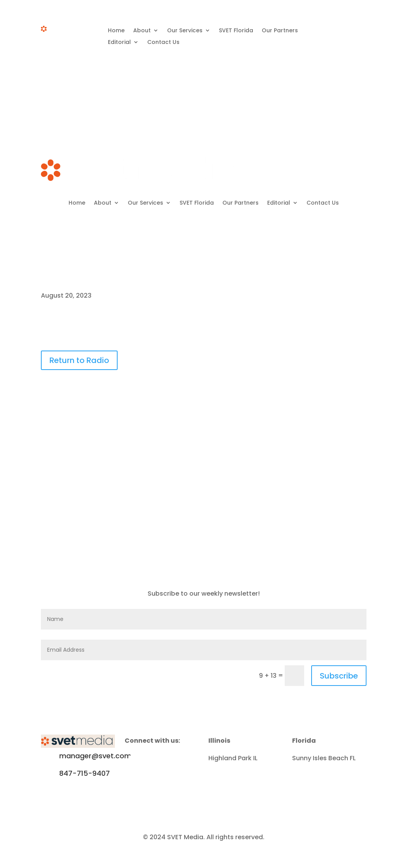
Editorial (119, 43)
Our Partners (280, 31)
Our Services (185, 31)
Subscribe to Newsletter (338, 83)
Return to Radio (79, 360)
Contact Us (163, 43)
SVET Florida (236, 31)
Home (116, 31)
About (142, 31)
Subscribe (339, 676)
